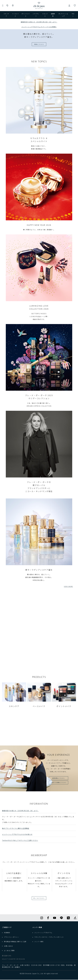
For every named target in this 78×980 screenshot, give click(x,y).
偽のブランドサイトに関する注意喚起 (16, 829)
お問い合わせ (9, 946)
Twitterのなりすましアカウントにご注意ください (20, 841)
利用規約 (7, 933)
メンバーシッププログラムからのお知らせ (17, 835)
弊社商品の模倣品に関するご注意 (15, 942)
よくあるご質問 (9, 951)
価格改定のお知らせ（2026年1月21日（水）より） (20, 811)
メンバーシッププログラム (43, 933)
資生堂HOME (7, 956)
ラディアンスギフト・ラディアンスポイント (49, 937)
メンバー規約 (39, 942)
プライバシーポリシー (11, 937)
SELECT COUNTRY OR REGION (13, 959)
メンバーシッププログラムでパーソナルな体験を (39, 27)
